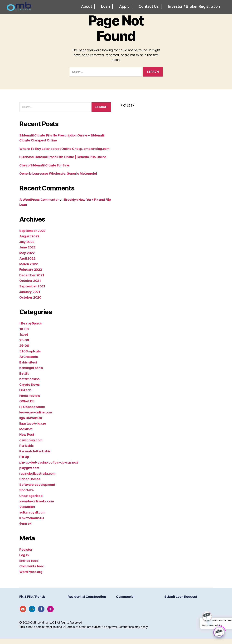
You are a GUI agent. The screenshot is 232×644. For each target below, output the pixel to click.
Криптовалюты (32, 523)
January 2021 (30, 297)
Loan (105, 8)
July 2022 (27, 247)
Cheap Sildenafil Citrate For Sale (46, 170)
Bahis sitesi (29, 367)
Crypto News (30, 390)
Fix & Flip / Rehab (32, 602)
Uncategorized (31, 501)
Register (26, 554)
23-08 (24, 345)
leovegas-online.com (36, 417)
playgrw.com (30, 473)
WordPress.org (32, 577)
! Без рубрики (31, 328)
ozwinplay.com (31, 445)
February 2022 (31, 275)
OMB (34, 628)
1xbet (24, 340)
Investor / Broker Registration (194, 8)
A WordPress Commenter (40, 205)
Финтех (26, 529)
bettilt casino (30, 384)
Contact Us (149, 8)
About (87, 8)
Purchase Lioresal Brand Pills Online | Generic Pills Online (65, 162)
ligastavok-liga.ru (34, 429)
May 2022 (27, 258)
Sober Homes (30, 484)
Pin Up (24, 462)
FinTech (26, 395)
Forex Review (30, 401)
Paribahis (27, 451)
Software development (38, 490)
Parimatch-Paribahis (36, 456)
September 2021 (33, 291)
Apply (124, 8)
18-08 (24, 334)
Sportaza (27, 495)
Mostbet (26, 434)
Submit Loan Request (181, 602)
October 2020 (31, 302)
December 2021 (32, 280)
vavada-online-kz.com (37, 506)
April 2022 (28, 264)
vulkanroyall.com (33, 517)
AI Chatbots (29, 362)
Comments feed (32, 571)
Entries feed (29, 566)
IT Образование (32, 412)
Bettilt (24, 378)
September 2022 (33, 236)
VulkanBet (28, 512)
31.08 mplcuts (31, 356)
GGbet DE (27, 406)
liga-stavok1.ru (31, 423)
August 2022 (30, 241)
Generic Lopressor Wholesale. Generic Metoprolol (60, 179)
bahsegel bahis (32, 373)
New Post (27, 440)
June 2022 (28, 252)
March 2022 (29, 269)
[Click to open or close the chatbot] (219, 632)
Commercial (125, 602)
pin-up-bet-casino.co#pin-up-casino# (50, 467)
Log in (24, 560)
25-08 (24, 351)
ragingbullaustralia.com (39, 478)
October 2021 (30, 286)
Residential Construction (87, 602)
